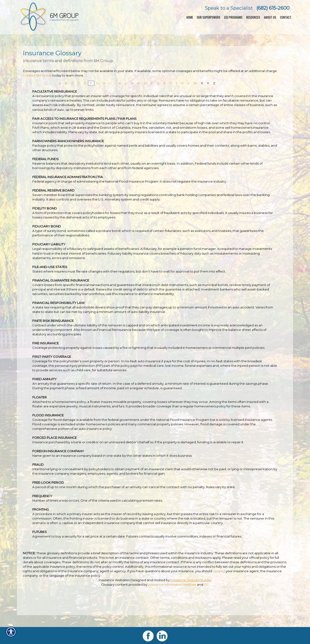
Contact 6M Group (37, 75)
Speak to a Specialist (229, 8)
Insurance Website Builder (191, 580)
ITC (206, 584)
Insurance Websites (114, 580)
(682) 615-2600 (273, 8)
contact (219, 571)
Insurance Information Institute (172, 584)
